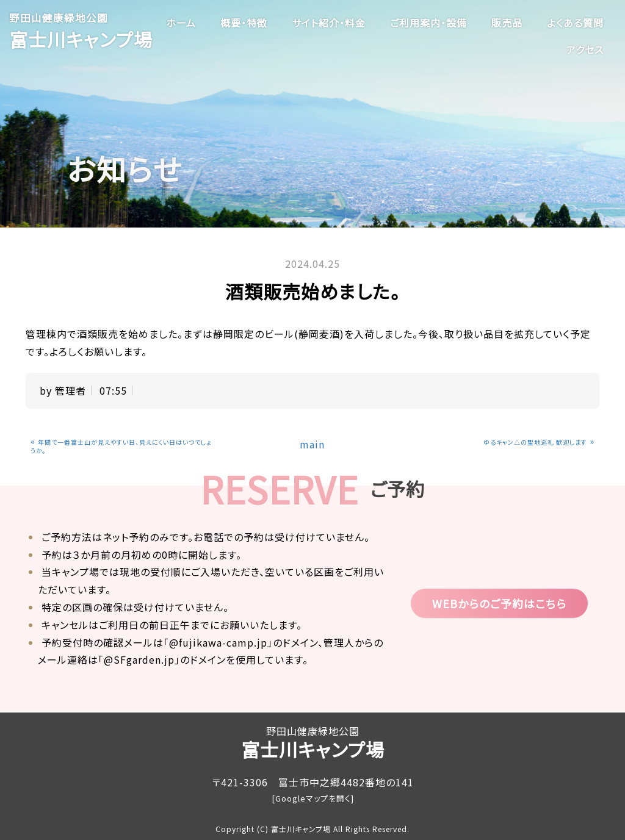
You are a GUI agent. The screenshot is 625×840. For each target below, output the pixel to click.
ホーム (181, 23)
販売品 (507, 23)
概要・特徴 (244, 23)
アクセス (585, 49)
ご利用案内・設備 (428, 23)
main (312, 444)
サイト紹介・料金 (329, 23)
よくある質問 (575, 23)
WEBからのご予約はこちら (499, 603)
